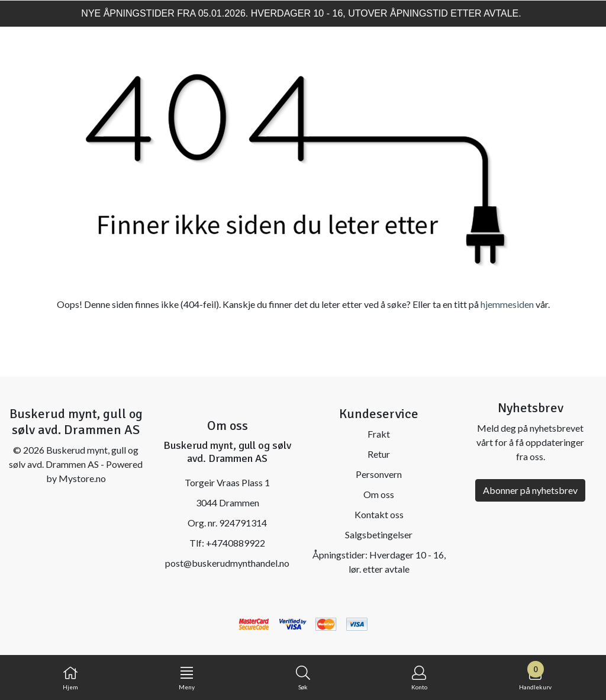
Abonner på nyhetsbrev (530, 490)
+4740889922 (236, 543)
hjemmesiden (507, 304)
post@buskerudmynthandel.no (227, 563)
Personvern (379, 474)
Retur (379, 454)
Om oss (379, 494)
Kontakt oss (379, 514)
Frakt (379, 434)
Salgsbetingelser (379, 534)
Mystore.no (82, 478)
